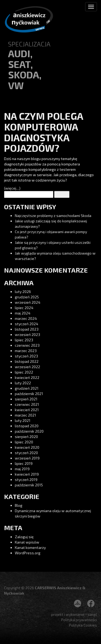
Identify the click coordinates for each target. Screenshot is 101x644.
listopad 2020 (27, 426)
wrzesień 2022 (27, 367)
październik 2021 (29, 394)
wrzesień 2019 (27, 458)
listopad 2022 (27, 361)
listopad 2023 (27, 329)
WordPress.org (28, 553)
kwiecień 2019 (27, 474)
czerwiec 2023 (27, 345)
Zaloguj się (24, 537)
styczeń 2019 (26, 480)
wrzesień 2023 (27, 334)
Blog (19, 505)
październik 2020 (29, 431)
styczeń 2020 (26, 453)
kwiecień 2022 (27, 377)
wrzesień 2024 (28, 302)
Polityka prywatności (79, 620)
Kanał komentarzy (30, 547)
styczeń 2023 (26, 356)
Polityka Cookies (83, 625)
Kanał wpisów (27, 542)
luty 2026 (23, 292)
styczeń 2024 (27, 324)
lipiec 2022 (24, 372)
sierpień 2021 (26, 399)
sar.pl (92, 614)
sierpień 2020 (26, 437)
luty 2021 (23, 420)
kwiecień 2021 (27, 410)
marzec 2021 (25, 415)
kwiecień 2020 (27, 447)
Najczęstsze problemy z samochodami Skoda (53, 216)
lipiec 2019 (24, 463)
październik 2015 (29, 485)
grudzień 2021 (27, 388)
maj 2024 (23, 313)
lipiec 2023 (24, 340)
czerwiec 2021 (27, 404)
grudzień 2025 (27, 297)
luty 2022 (23, 383)
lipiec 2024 (24, 308)
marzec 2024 (26, 318)
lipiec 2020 (24, 442)
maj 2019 (22, 469)
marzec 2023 (26, 351)
